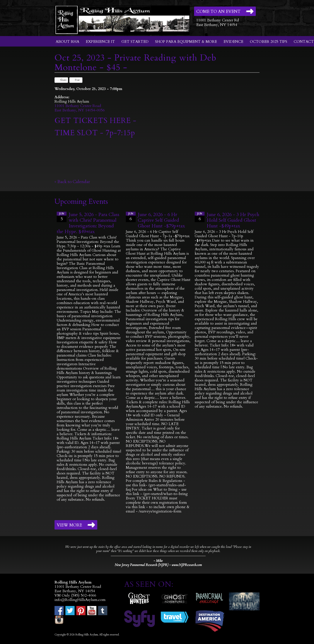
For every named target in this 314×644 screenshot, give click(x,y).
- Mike (158, 561)
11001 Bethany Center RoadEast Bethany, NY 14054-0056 (80, 108)
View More (69, 525)
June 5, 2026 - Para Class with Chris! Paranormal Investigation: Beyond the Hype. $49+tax (88, 223)
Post (75, 80)
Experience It (100, 42)
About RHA (67, 42)
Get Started (135, 42)
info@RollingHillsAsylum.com (80, 600)
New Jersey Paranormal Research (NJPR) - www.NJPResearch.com (158, 565)
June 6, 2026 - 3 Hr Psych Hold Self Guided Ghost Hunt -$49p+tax (233, 220)
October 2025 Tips (269, 42)
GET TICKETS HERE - (95, 121)
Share (61, 80)
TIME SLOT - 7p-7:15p (95, 133)
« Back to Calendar (72, 182)
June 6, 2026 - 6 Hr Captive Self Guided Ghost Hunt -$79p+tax (161, 220)
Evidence (233, 42)
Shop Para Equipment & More (186, 42)
